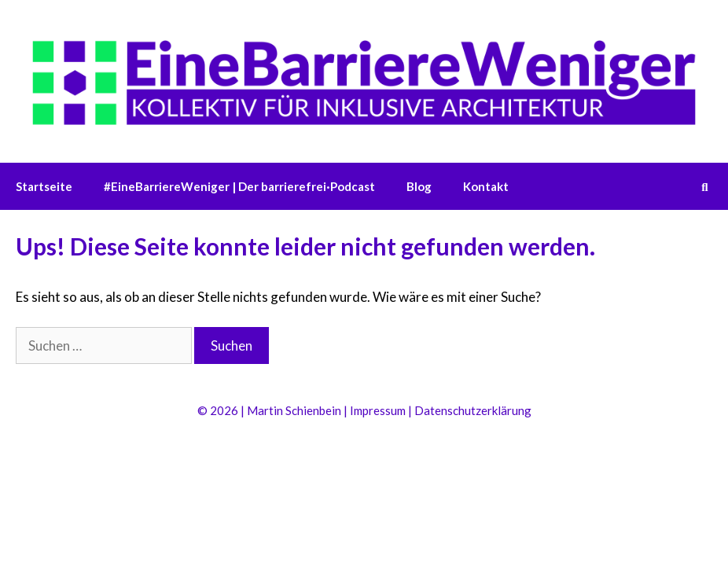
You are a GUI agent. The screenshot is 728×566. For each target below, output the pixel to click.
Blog (419, 186)
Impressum (378, 410)
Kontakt (486, 186)
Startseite (44, 186)
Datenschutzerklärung (473, 410)
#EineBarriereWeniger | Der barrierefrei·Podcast (239, 186)
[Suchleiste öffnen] (705, 186)
